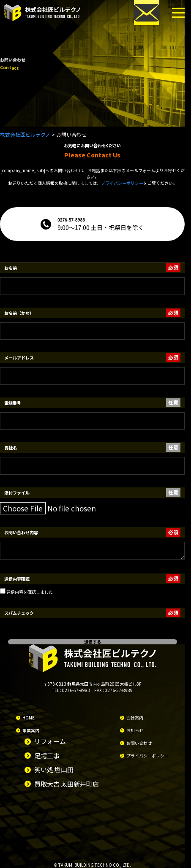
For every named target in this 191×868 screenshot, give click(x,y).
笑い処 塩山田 (54, 769)
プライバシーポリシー (122, 183)
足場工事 (47, 756)
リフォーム (50, 741)
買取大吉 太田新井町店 (67, 784)
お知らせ (135, 730)
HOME (29, 718)
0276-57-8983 (76, 690)
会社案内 (135, 718)
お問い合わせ (139, 743)
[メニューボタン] (178, 13)
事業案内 (31, 730)
